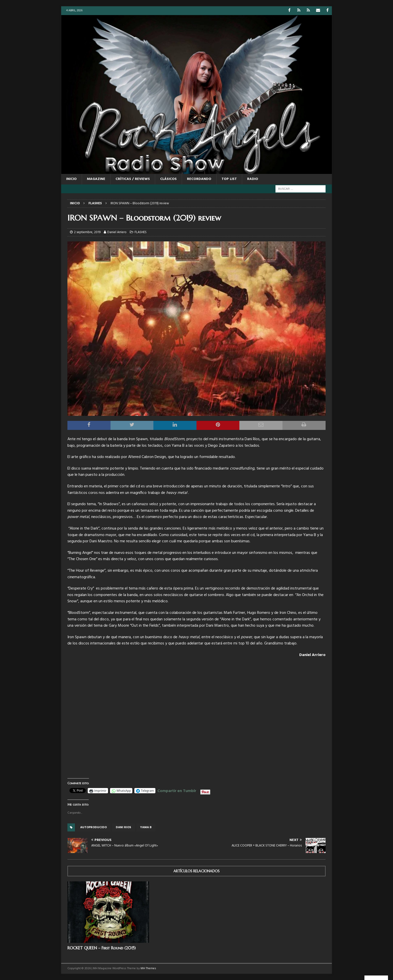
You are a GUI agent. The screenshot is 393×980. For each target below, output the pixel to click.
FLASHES (141, 232)
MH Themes (148, 968)
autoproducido (93, 827)
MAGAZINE (96, 179)
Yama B (146, 827)
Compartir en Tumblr (177, 790)
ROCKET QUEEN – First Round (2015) (102, 948)
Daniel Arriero (117, 232)
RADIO (253, 179)
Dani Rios (123, 827)
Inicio (71, 179)
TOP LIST (229, 179)
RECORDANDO (199, 179)
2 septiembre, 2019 (87, 232)
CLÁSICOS (168, 179)
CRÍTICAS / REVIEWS (133, 179)
